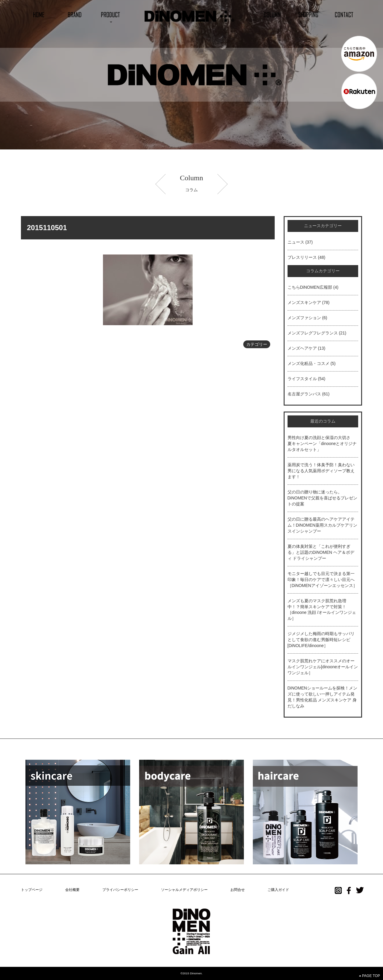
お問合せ (238, 890)
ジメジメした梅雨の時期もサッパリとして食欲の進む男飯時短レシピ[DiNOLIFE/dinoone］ (321, 640)
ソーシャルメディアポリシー (184, 890)
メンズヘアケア (302, 348)
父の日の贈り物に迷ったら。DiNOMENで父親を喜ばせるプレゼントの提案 (322, 498)
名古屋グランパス (304, 394)
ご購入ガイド (278, 890)
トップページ (32, 890)
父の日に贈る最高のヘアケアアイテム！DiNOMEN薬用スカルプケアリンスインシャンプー (322, 525)
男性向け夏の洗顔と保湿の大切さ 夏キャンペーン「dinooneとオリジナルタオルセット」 (322, 444)
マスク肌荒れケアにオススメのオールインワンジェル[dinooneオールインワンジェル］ (323, 667)
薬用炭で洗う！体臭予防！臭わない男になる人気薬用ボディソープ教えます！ (321, 471)
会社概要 (72, 890)
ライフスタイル (302, 379)
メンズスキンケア (304, 302)
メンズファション (304, 318)
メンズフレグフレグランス (313, 333)
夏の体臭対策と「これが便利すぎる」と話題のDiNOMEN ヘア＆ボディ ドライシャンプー (321, 552)
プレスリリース (302, 257)
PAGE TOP (370, 976)
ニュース (296, 242)
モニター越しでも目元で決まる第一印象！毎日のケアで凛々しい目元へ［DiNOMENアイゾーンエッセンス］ (322, 580)
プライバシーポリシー (120, 890)
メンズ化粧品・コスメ (308, 363)
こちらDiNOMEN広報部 (310, 287)
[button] (111, 14)
